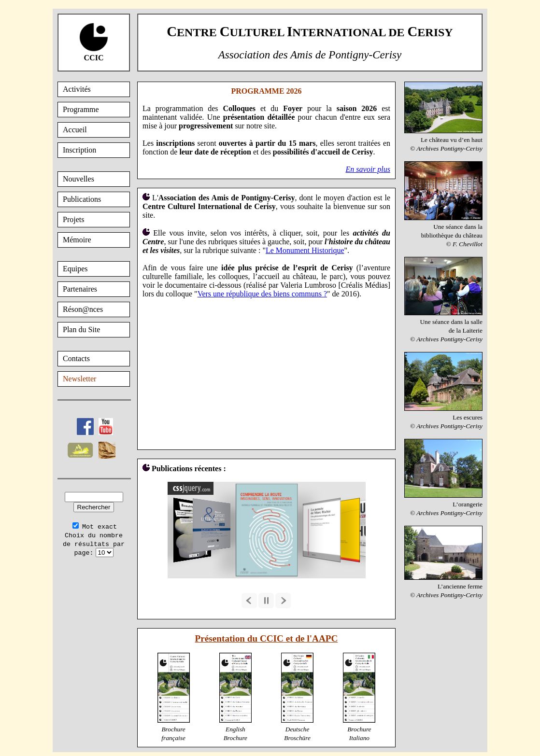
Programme (81, 109)
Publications (82, 199)
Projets (73, 219)
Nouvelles (78, 179)
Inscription (79, 150)
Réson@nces (83, 309)
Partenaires (80, 289)
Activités (77, 89)
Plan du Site (81, 329)
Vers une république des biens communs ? (262, 294)
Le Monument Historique (305, 250)
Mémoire (77, 240)
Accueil (75, 130)
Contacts (76, 358)
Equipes (75, 269)
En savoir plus (368, 169)
